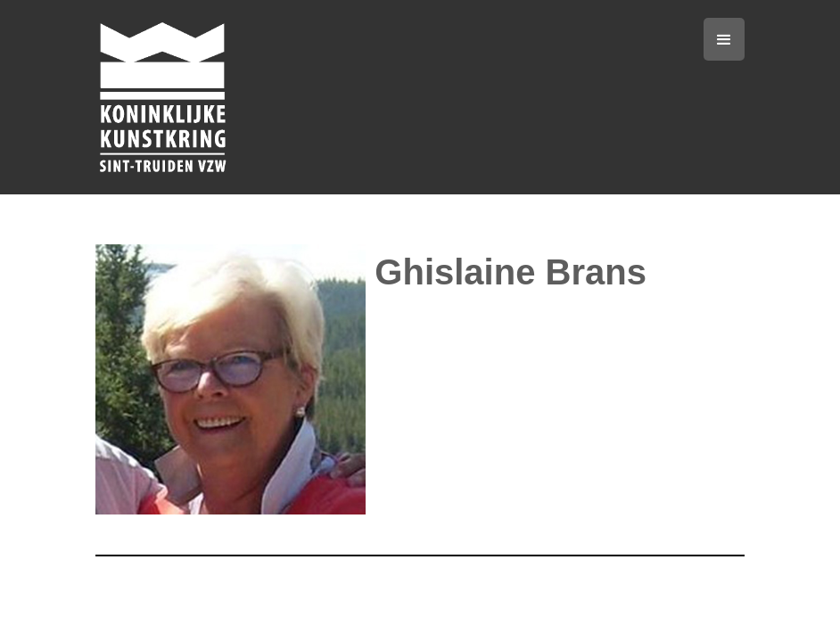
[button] (724, 39)
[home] (318, 97)
